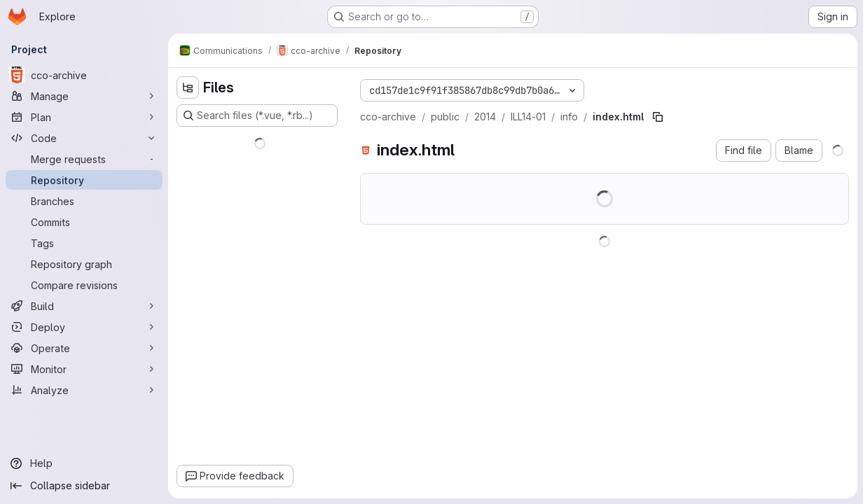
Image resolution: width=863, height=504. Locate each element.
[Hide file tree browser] (188, 87)
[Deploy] (84, 327)
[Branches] (84, 201)
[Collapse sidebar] (84, 486)
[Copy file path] (658, 117)
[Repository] (84, 180)
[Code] (84, 138)
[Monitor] (84, 369)
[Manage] (84, 96)
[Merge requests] (84, 159)
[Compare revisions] (84, 285)
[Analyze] (84, 390)
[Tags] (84, 243)
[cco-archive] (84, 75)
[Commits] (84, 222)
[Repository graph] (84, 264)
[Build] (84, 306)
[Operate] (84, 348)
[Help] (84, 463)
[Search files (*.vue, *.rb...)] (257, 115)
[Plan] (84, 117)
